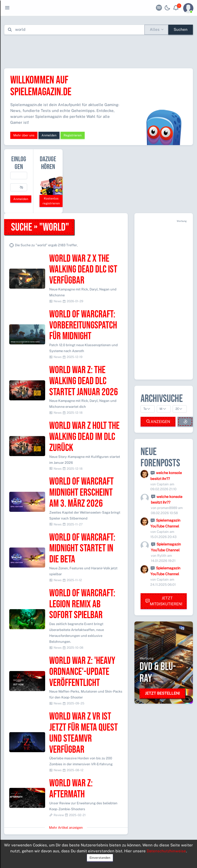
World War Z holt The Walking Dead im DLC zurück (84, 437)
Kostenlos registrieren (51, 201)
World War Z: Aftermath (71, 789)
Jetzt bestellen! (162, 693)
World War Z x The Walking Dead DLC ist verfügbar (83, 270)
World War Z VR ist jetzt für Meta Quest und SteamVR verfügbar (83, 733)
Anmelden (49, 135)
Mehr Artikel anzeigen (66, 828)
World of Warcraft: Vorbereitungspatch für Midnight (83, 325)
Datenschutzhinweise (166, 851)
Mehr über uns (24, 135)
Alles (155, 29)
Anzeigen (158, 422)
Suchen (181, 29)
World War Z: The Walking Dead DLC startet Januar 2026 (84, 381)
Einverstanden (100, 858)
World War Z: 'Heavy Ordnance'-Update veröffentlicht (82, 672)
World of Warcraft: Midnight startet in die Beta (82, 549)
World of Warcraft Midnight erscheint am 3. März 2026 (81, 493)
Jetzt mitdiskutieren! (164, 601)
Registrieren (73, 135)
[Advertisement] (98, 50)
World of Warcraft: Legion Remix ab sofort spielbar (82, 604)
